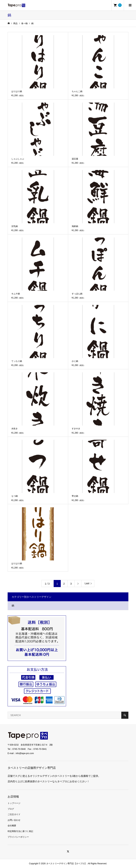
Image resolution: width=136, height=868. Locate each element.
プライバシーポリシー (18, 837)
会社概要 (12, 826)
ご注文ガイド (14, 814)
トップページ (14, 803)
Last (87, 583)
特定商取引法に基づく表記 (20, 831)
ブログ (11, 809)
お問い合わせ (14, 820)
